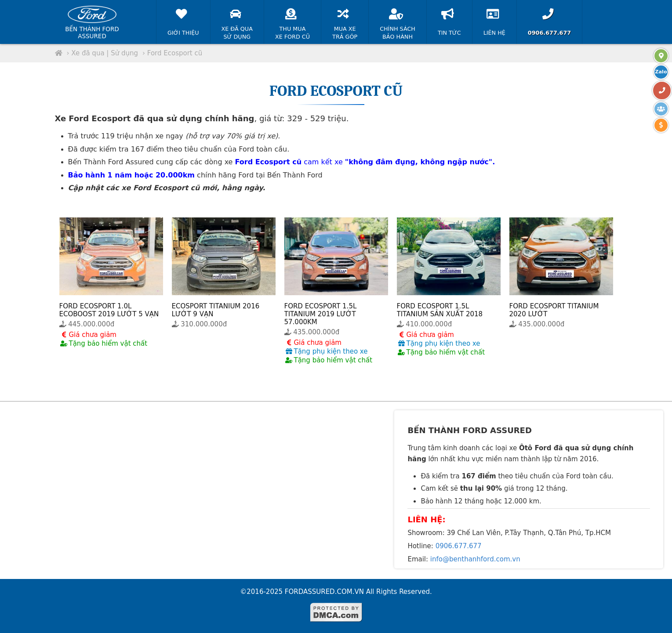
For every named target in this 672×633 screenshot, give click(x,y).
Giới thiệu (183, 20)
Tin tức (449, 20)
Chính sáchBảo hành (398, 22)
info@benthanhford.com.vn (475, 559)
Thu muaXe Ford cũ (292, 22)
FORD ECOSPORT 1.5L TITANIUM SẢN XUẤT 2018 (440, 310)
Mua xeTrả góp (345, 22)
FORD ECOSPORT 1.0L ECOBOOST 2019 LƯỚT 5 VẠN (109, 310)
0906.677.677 (459, 546)
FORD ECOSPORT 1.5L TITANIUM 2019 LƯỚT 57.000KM (321, 314)
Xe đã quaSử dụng (237, 22)
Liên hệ (494, 20)
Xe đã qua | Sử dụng (105, 53)
